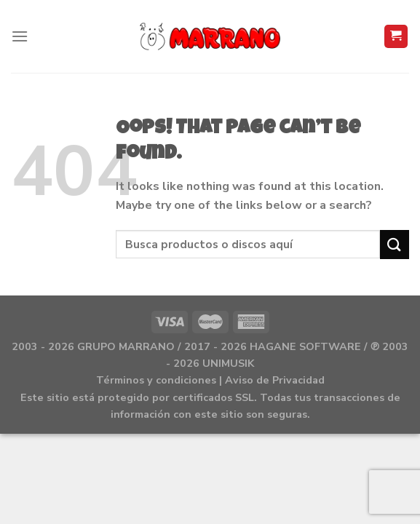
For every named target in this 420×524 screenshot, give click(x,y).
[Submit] (395, 244)
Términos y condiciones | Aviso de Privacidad (210, 380)
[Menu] (20, 36)
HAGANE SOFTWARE (305, 346)
